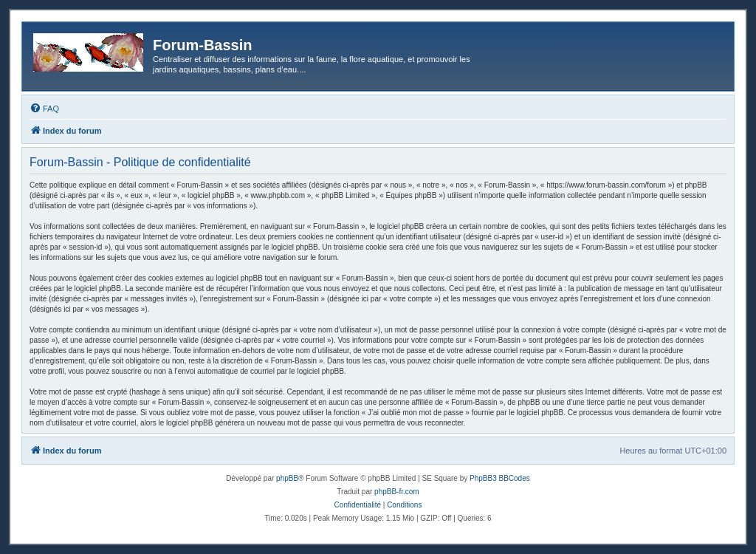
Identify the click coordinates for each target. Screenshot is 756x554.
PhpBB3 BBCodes (500, 478)
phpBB (287, 478)
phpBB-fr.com (397, 492)
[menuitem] (44, 109)
